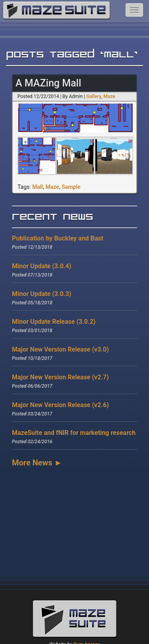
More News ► (37, 463)
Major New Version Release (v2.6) (60, 405)
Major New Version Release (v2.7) (60, 377)
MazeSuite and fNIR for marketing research (74, 433)
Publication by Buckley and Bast (58, 238)
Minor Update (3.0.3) (42, 294)
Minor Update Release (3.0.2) (54, 322)
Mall (38, 187)
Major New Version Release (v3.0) (60, 349)
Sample (71, 187)
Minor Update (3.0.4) (42, 266)
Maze (109, 96)
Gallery (94, 96)
